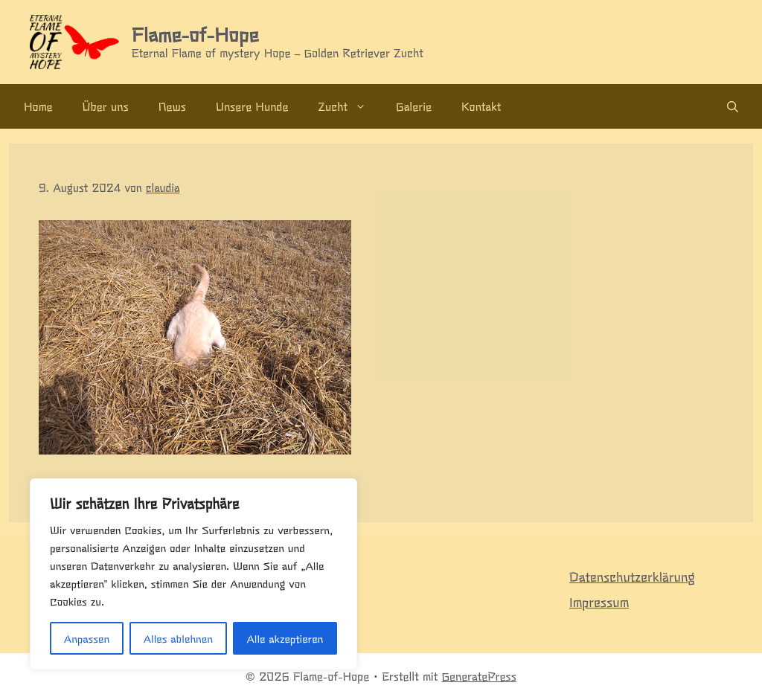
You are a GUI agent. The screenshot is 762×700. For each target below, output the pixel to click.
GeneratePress (479, 676)
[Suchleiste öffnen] (733, 106)
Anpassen (87, 638)
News (172, 106)
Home (38, 106)
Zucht (349, 106)
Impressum (599, 601)
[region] (193, 574)
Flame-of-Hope (195, 33)
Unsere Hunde (252, 106)
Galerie (414, 106)
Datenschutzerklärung (632, 576)
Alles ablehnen (178, 638)
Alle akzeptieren (285, 638)
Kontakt (481, 106)
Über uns (106, 106)
